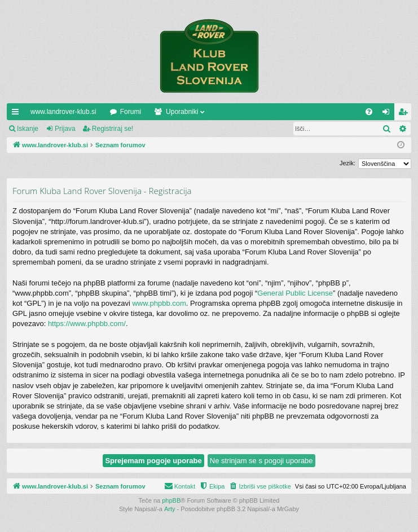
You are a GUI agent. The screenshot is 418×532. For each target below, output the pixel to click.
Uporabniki (182, 112)
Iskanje (28, 129)
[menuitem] (369, 112)
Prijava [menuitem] (388, 114)
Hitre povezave (17, 114)
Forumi (131, 112)
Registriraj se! (113, 129)
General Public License (295, 293)
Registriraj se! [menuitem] (405, 114)
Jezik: (347, 163)
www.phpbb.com (159, 303)
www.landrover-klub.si (63, 112)
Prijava (65, 129)
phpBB (171, 500)
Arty (170, 509)
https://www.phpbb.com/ (87, 324)
